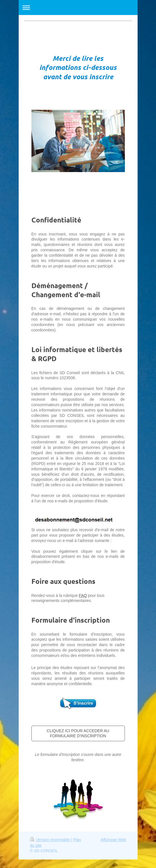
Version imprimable (51, 840)
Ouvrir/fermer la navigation (78, 7)
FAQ (83, 595)
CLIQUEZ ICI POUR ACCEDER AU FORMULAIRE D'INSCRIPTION (78, 733)
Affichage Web (113, 840)
